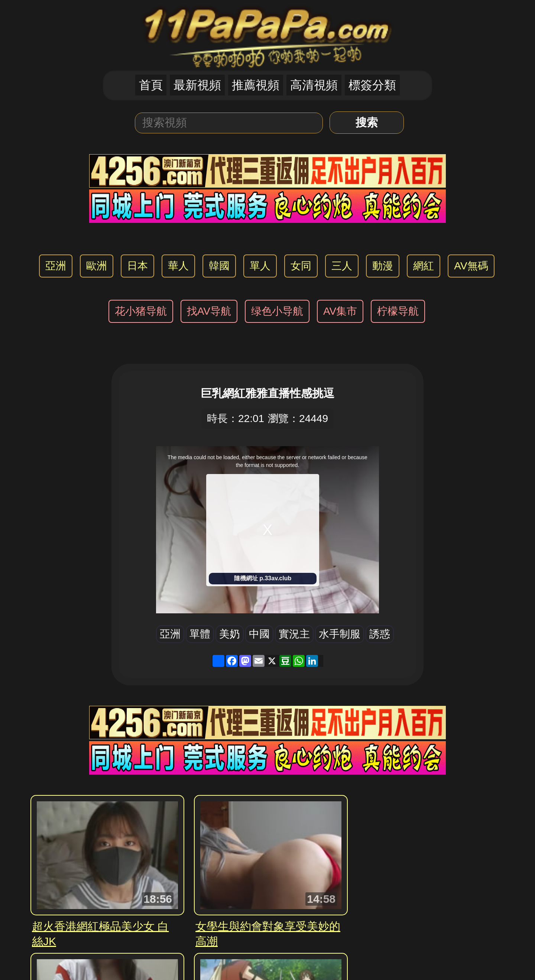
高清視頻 (314, 85)
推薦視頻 (256, 85)
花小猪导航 (141, 311)
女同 (301, 266)
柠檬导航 (398, 311)
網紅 (424, 266)
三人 (342, 266)
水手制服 (340, 634)
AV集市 (340, 311)
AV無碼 (471, 266)
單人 (260, 266)
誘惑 (380, 634)
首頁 (151, 85)
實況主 (294, 634)
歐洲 (97, 266)
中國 (259, 634)
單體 (200, 634)
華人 (178, 266)
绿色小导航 (277, 311)
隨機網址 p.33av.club (263, 578)
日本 (137, 266)
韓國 (219, 266)
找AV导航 (209, 311)
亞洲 (56, 266)
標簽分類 (372, 85)
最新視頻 (197, 85)
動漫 (383, 266)
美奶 (230, 634)
